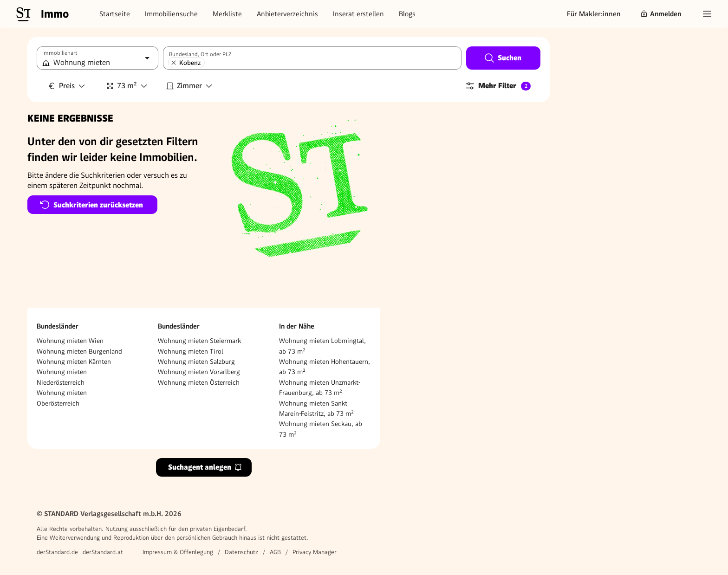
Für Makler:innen (594, 14)
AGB (275, 552)
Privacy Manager (315, 552)
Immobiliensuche (171, 14)
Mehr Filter (497, 86)
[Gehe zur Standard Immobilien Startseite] (41, 14)
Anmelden (661, 14)
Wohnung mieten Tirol (191, 351)
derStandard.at (103, 552)
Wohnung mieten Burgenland (79, 351)
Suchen (503, 58)
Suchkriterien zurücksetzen (91, 205)
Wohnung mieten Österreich (199, 382)
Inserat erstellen (358, 14)
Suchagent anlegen (205, 467)
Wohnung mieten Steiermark (199, 341)
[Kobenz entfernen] (174, 63)
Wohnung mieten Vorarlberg (199, 372)
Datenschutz (241, 552)
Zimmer (189, 86)
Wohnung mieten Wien (70, 341)
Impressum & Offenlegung (178, 552)
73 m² (127, 86)
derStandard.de (57, 552)
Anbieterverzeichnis (287, 14)
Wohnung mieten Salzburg (196, 362)
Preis (67, 86)
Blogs (407, 14)
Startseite (115, 14)
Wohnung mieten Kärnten (74, 362)
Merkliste (227, 14)
